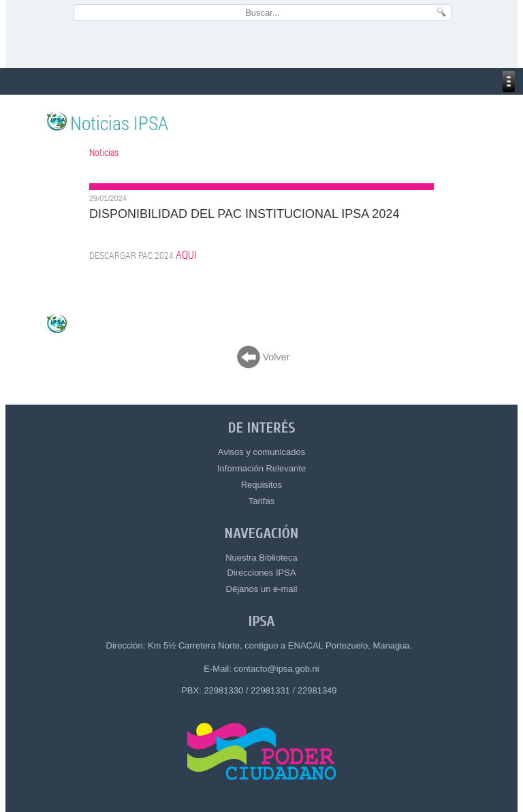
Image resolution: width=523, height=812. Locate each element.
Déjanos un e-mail (262, 589)
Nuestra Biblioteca (261, 558)
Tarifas (261, 501)
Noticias (104, 152)
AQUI (186, 255)
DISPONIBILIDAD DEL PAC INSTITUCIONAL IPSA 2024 (244, 214)
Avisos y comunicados (261, 452)
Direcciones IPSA (261, 573)
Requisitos (262, 485)
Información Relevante (261, 468)
